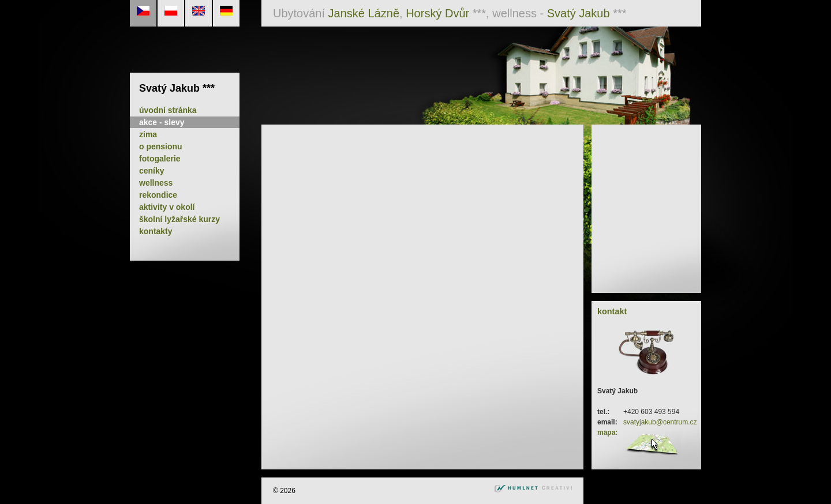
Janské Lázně (364, 13)
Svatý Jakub (579, 13)
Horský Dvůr (437, 13)
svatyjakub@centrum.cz (660, 422)
